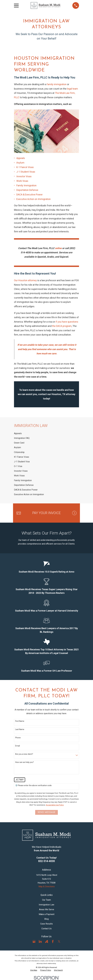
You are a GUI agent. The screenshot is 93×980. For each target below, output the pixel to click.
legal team (72, 89)
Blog (47, 919)
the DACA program (62, 326)
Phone (18, 738)
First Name (20, 721)
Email (18, 746)
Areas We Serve (47, 909)
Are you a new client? (24, 754)
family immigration (57, 84)
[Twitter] (59, 941)
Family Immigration (26, 185)
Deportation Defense (27, 190)
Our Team (47, 900)
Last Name (20, 729)
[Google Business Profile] (34, 941)
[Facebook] (53, 941)
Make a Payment (47, 914)
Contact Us (47, 929)
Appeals (21, 158)
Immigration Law (47, 905)
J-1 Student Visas (26, 172)
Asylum (20, 163)
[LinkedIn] (40, 941)
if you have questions (67, 322)
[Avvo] (47, 941)
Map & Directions (47, 887)
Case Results (47, 924)
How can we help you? (24, 762)
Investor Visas (24, 176)
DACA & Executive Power (30, 195)
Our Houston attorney (25, 280)
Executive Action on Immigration (34, 199)
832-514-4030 (47, 861)
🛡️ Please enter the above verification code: (34, 785)
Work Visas (22, 181)
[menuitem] (47, 433)
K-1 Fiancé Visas (25, 167)
